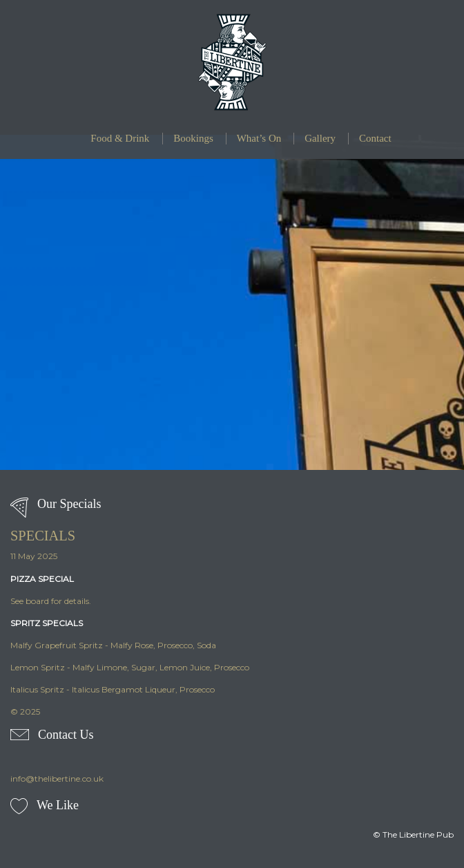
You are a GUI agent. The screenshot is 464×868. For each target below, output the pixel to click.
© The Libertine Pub (413, 834)
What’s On (259, 138)
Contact (375, 138)
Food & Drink (120, 138)
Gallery (320, 138)
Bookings (193, 138)
